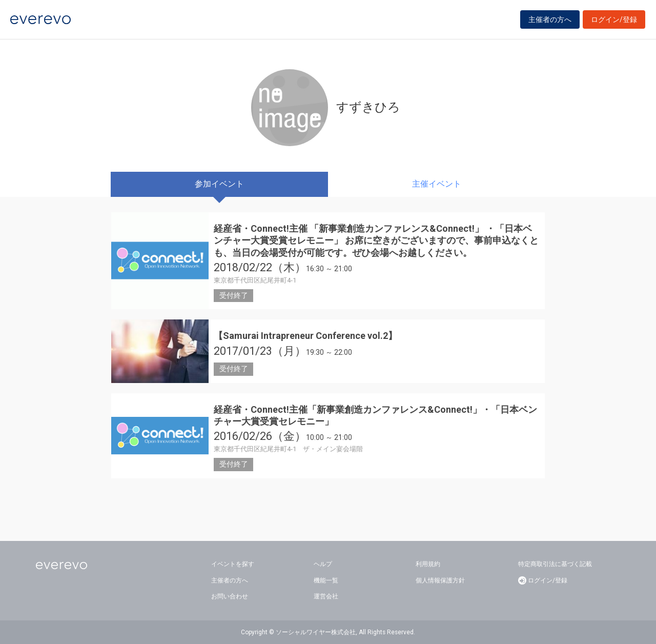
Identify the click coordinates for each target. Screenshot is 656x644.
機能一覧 (326, 580)
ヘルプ (323, 564)
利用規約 (428, 564)
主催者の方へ (550, 22)
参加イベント (219, 184)
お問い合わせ (230, 596)
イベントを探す (233, 564)
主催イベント (437, 184)
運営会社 (326, 596)
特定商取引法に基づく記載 (555, 564)
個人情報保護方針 (440, 580)
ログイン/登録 (614, 22)
